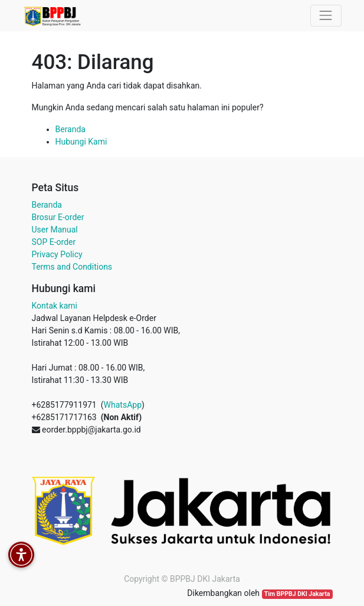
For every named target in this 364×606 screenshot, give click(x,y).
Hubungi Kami (81, 142)
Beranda (70, 129)
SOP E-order (54, 242)
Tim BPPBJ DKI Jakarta (297, 594)
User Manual (55, 230)
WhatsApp (123, 405)
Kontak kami (55, 306)
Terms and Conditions (72, 267)
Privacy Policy (57, 254)
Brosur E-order (58, 217)
